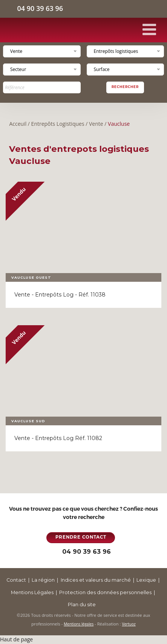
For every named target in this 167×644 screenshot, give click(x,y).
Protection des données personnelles (105, 592)
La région (43, 580)
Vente (96, 124)
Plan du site (82, 605)
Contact (16, 580)
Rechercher (125, 87)
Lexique (146, 580)
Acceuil (18, 124)
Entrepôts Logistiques (58, 124)
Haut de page (16, 639)
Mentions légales (79, 624)
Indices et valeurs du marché (96, 580)
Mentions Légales (32, 592)
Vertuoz (129, 624)
